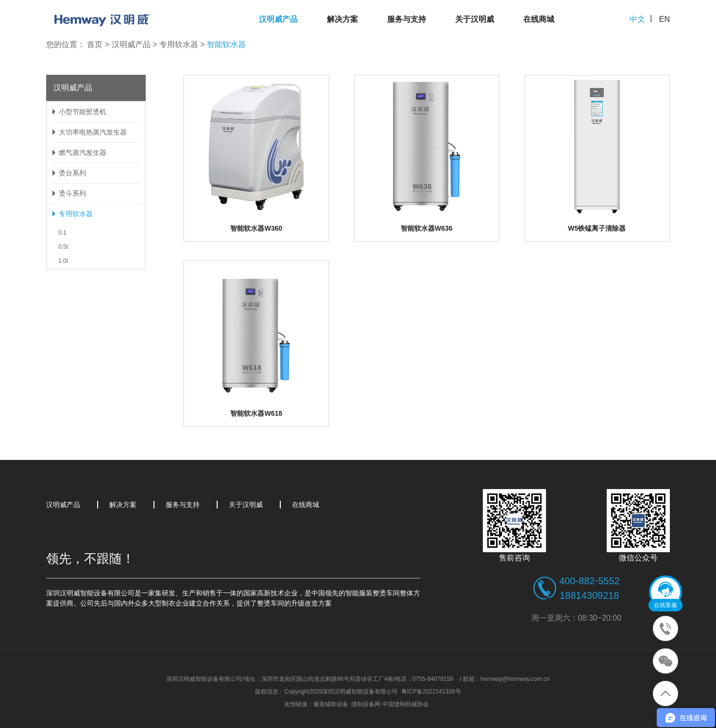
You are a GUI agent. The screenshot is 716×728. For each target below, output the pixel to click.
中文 (637, 19)
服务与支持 (407, 19)
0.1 (62, 233)
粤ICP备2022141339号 (431, 692)
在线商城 (539, 19)
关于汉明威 (475, 19)
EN (665, 19)
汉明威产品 (278, 19)
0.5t (63, 247)
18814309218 (589, 595)
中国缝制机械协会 (406, 704)
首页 (95, 44)
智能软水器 (226, 44)
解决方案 (342, 19)
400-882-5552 (589, 581)
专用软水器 (179, 44)
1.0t (63, 261)
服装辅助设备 (331, 704)
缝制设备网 (366, 704)
